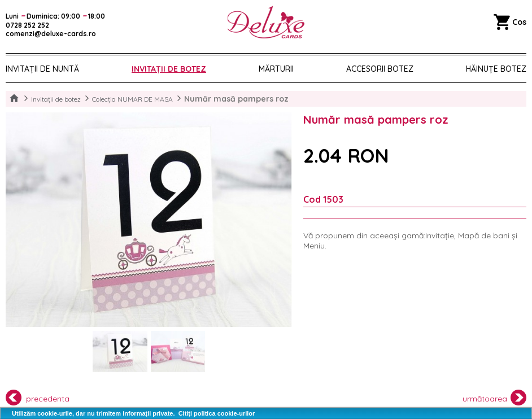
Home (14, 99)
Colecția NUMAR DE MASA (132, 99)
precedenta (38, 398)
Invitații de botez (169, 69)
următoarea (495, 398)
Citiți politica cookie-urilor (217, 413)
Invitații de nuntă (42, 69)
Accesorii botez (380, 69)
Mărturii (276, 69)
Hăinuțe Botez (496, 69)
